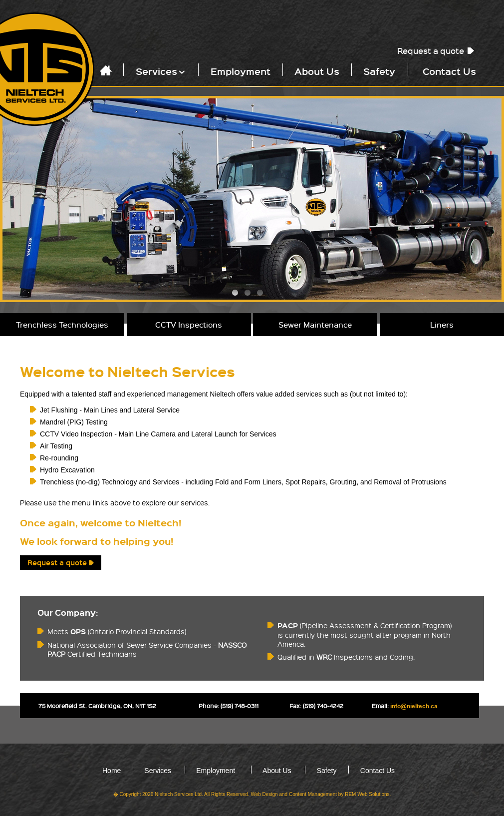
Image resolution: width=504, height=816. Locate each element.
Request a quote (431, 50)
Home (112, 771)
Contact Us (449, 71)
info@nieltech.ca (414, 706)
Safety (379, 71)
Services (161, 71)
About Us (317, 71)
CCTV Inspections (189, 325)
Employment (241, 71)
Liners (442, 325)
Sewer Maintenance (315, 325)
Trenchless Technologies (62, 325)
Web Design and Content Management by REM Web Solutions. (321, 794)
